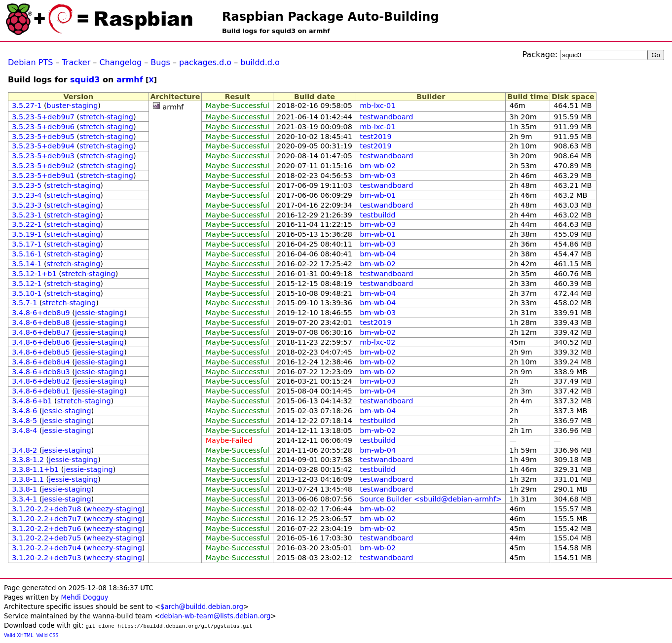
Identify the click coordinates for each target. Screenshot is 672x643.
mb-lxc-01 (377, 106)
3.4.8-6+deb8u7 (41, 332)
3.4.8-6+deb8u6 (41, 342)
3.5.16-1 (27, 254)
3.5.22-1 (27, 224)
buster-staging (73, 106)
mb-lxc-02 (377, 342)
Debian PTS (30, 62)
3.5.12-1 (27, 284)
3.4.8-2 (24, 450)
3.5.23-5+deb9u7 (43, 117)
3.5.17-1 (27, 244)
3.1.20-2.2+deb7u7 (46, 519)
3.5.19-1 (27, 234)
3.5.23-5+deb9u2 (43, 166)
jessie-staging (99, 313)
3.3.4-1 (24, 499)
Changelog (120, 62)
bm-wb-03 (378, 176)
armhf (130, 80)
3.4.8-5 (24, 421)
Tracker (76, 62)
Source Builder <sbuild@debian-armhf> (431, 499)
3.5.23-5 (27, 185)
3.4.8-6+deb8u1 (41, 391)
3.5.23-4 (27, 195)
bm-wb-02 (378, 166)
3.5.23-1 (27, 215)
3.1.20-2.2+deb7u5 (46, 538)
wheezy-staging (114, 509)
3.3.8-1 (24, 489)
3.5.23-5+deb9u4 (43, 146)
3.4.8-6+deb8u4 (41, 362)
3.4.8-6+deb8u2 (41, 381)
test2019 (375, 137)
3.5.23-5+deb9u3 (43, 156)
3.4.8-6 (24, 411)
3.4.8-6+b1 (32, 401)
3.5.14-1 (27, 264)
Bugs (160, 62)
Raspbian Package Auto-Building (331, 17)
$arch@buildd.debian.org (202, 607)
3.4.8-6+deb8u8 (41, 322)
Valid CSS (48, 635)
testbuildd (377, 215)
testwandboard (386, 117)
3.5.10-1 (27, 293)
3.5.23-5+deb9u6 (43, 127)
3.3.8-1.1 (28, 479)
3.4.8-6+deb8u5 (41, 352)
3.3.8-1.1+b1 (35, 469)
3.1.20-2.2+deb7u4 (46, 548)
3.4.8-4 (24, 430)
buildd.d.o (260, 62)
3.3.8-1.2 (28, 460)
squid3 (85, 80)
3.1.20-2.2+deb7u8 (46, 509)
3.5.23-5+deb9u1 (43, 176)
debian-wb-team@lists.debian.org (215, 616)
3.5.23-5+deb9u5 (43, 137)
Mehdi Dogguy (84, 597)
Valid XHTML (19, 635)
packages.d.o (205, 62)
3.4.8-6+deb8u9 (41, 313)
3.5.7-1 (24, 303)
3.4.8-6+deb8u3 (41, 372)
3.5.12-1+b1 (34, 274)
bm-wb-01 (378, 195)
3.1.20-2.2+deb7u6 (46, 529)
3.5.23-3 (27, 205)
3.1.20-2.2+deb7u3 (46, 558)
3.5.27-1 (27, 106)
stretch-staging (106, 117)
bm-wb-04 (378, 254)
